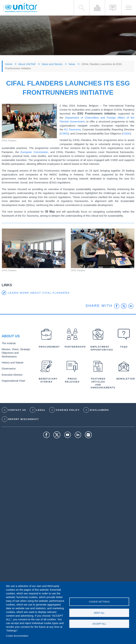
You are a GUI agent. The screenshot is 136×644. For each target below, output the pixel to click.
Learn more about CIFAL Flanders (39, 293)
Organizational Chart (13, 380)
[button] (29, 121)
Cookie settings (99, 602)
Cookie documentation (17, 636)
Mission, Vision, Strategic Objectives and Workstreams (15, 353)
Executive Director (11, 374)
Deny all (99, 613)
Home (9, 64)
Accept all (99, 624)
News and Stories (52, 64)
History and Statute (12, 362)
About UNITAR (27, 64)
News (72, 64)
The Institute (8, 344)
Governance (8, 368)
